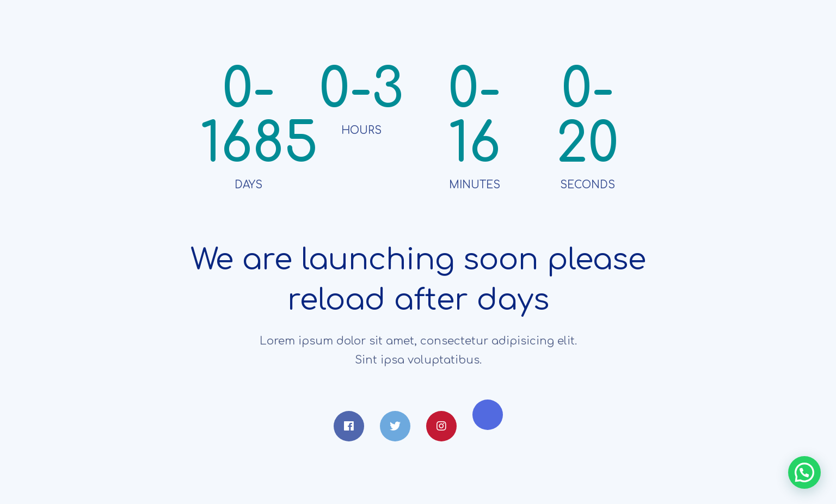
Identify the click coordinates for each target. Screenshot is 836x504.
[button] (804, 472)
